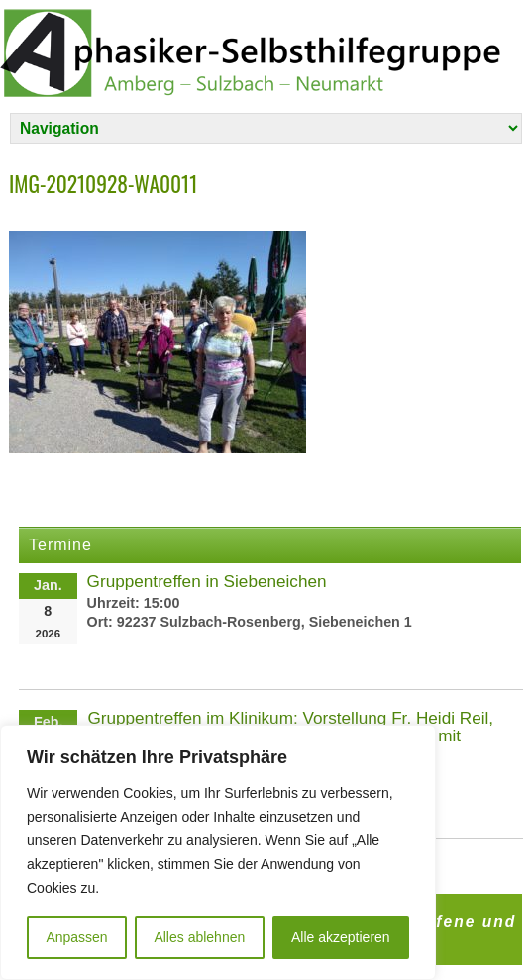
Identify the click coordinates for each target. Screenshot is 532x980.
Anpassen (76, 937)
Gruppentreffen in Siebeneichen (207, 581)
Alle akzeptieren (341, 937)
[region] (218, 852)
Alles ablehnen (199, 937)
